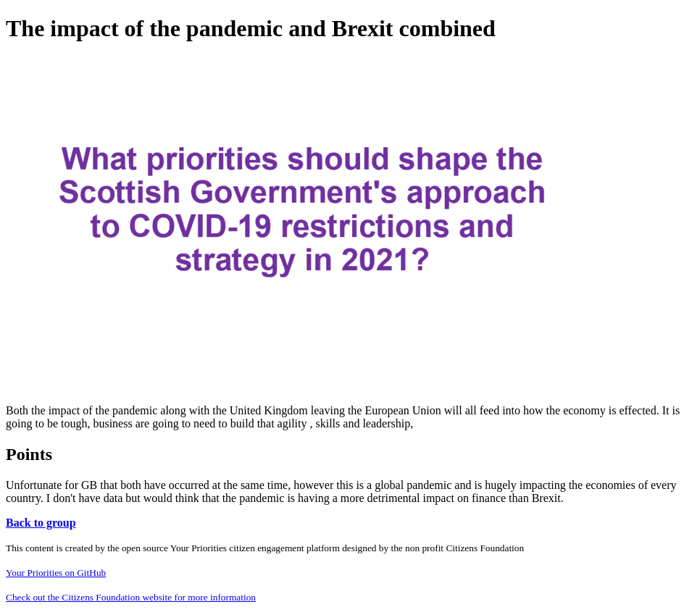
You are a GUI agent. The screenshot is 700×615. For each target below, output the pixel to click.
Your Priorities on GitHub (56, 573)
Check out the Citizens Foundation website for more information (131, 597)
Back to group (41, 523)
